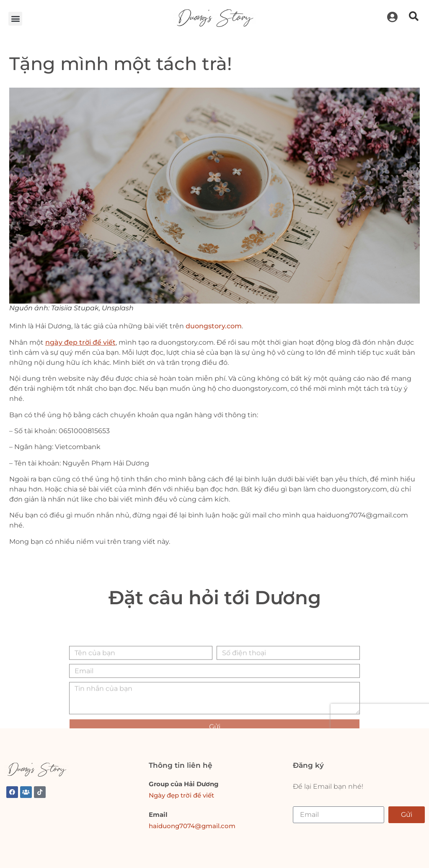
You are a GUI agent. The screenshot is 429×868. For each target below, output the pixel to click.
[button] (15, 19)
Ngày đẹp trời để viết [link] (181, 795)
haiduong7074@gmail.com (192, 826)
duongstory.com (214, 326)
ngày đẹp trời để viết (80, 342)
